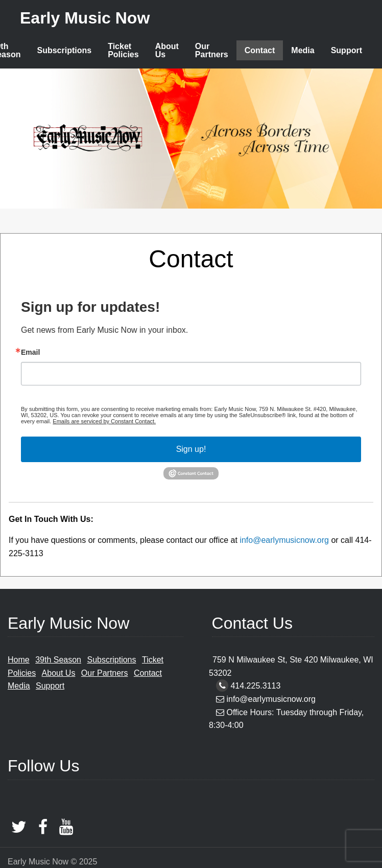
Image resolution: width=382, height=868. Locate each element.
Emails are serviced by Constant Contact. (104, 421)
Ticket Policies (123, 50)
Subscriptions (64, 50)
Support (347, 50)
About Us (167, 50)
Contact (260, 50)
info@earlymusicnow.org (284, 540)
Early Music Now (85, 18)
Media (303, 50)
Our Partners (212, 50)
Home (19, 660)
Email (30, 352)
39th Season (58, 660)
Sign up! (191, 449)
